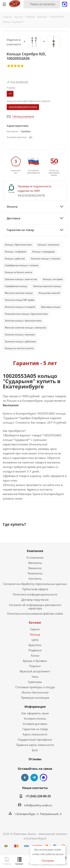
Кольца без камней (49, 293)
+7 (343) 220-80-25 (38, 796)
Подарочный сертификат (35, 740)
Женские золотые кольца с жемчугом (25, 328)
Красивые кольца (51, 307)
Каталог (35, 623)
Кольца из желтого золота (19, 348)
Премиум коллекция (35, 698)
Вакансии (35, 568)
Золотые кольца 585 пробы (20, 300)
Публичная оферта (35, 589)
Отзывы (35, 759)
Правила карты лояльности (35, 745)
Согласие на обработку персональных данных (35, 584)
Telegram (34, 778)
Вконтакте (25, 778)
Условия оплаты (35, 718)
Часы (35, 677)
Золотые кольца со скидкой (20, 307)
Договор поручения (35, 600)
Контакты (35, 579)
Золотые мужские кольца (47, 286)
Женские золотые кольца (19, 293)
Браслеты (35, 645)
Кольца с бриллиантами (18, 245)
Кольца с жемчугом (48, 245)
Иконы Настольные (35, 692)
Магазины (35, 563)
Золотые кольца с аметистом (21, 279)
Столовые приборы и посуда (35, 687)
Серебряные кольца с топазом (22, 265)
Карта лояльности (35, 734)
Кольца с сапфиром (16, 252)
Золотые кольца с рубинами (20, 341)
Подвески (35, 650)
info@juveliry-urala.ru (38, 805)
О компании (35, 557)
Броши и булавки (35, 661)
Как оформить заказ (35, 713)
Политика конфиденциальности (35, 594)
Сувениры (35, 682)
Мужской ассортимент (35, 671)
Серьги (35, 629)
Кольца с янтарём (53, 279)
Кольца (35, 634)
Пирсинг (35, 666)
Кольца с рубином (15, 259)
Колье (35, 655)
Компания (35, 551)
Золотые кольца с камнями (20, 335)
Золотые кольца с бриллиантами (23, 321)
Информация (35, 707)
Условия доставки (35, 724)
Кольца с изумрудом (43, 252)
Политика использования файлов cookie (35, 614)
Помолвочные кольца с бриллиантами (26, 314)
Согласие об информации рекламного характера (35, 607)
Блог (35, 750)
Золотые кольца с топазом (45, 259)
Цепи (35, 640)
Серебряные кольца (16, 286)
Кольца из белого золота (18, 272)
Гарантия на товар (35, 729)
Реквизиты (35, 573)
